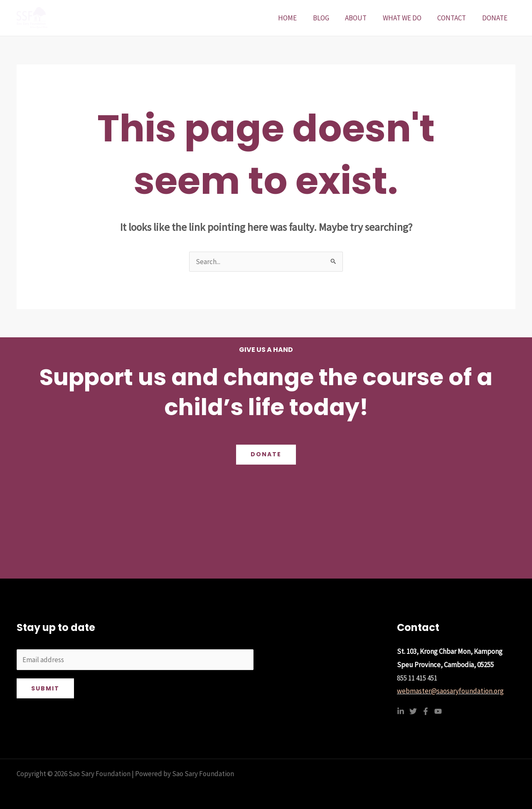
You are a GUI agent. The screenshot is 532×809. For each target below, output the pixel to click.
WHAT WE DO (407, 18)
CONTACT (454, 18)
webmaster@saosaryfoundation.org (450, 691)
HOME (298, 18)
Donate (266, 455)
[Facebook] (426, 711)
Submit (45, 688)
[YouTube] (438, 711)
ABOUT (362, 18)
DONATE (496, 18)
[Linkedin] (401, 711)
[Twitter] (413, 711)
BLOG (329, 18)
